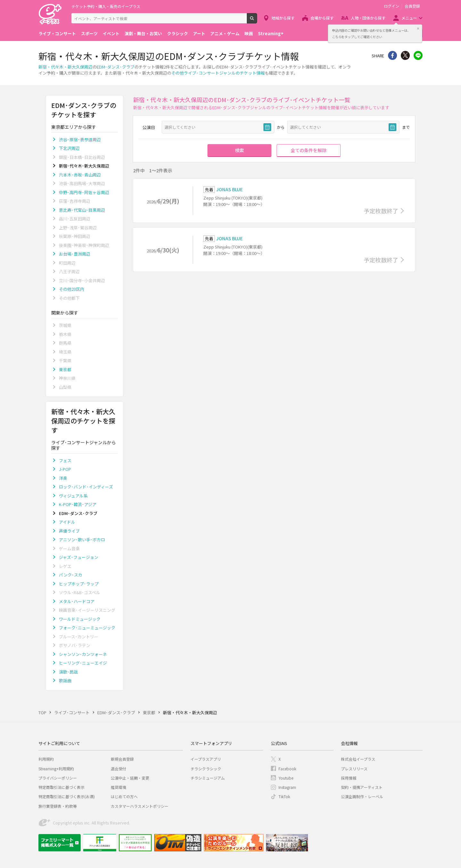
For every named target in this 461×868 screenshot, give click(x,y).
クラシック (178, 33)
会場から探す (322, 18)
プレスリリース (354, 769)
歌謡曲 (65, 680)
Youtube (286, 778)
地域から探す (283, 18)
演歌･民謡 (68, 672)
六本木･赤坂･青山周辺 (80, 175)
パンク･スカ (71, 575)
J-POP (65, 469)
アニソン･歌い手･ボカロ (82, 540)
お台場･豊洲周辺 (75, 254)
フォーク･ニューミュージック (87, 628)
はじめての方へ (124, 796)
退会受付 (118, 769)
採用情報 (349, 778)
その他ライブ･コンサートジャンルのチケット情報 (218, 73)
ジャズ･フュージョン (79, 557)
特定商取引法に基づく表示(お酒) (67, 796)
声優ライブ (69, 531)
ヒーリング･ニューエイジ (83, 663)
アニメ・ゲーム (225, 33)
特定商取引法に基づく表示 (61, 787)
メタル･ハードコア (77, 601)
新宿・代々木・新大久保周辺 (65, 67)
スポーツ (89, 33)
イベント (111, 33)
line (418, 55)
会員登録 (412, 6)
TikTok (284, 796)
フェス (65, 460)
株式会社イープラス (358, 759)
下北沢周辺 (69, 148)
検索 (257, 21)
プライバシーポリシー (58, 778)
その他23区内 (72, 289)
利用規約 (46, 759)
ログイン (392, 6)
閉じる (418, 29)
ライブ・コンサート (57, 33)
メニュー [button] (409, 18)
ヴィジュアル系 (73, 496)
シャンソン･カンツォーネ (83, 654)
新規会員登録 (122, 759)
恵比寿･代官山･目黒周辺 (82, 210)
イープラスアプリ (206, 759)
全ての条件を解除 (309, 150)
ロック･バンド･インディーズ (86, 487)
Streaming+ (271, 33)
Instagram (287, 787)
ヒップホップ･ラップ (79, 584)
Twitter (405, 55)
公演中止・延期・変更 (130, 778)
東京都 (65, 369)
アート (199, 33)
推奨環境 (118, 787)
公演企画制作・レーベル (362, 796)
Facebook (287, 769)
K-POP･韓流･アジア (78, 504)
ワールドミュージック (80, 619)
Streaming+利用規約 (56, 769)
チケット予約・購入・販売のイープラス (106, 6)
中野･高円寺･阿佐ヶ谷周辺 (84, 192)
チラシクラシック (206, 769)
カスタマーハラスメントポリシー (140, 806)
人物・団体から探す (368, 18)
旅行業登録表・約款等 (58, 806)
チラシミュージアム (208, 778)
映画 (249, 33)
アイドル (67, 522)
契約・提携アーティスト (362, 787)
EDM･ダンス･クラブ (116, 67)
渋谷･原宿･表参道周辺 (80, 139)
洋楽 (63, 478)
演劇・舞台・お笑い (143, 33)
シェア (392, 55)
